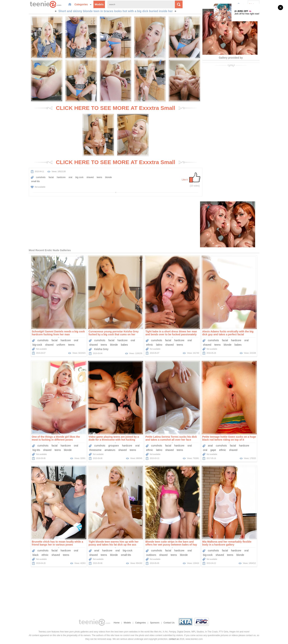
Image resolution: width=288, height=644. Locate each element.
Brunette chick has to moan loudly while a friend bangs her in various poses (57, 543)
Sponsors (155, 623)
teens (99, 177)
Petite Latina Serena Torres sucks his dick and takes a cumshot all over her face (171, 438)
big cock (79, 177)
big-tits (36, 450)
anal (210, 446)
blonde (109, 177)
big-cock (37, 345)
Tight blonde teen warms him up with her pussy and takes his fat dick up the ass (114, 543)
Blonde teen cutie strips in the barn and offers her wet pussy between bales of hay (171, 543)
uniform (61, 345)
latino (159, 345)
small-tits (126, 555)
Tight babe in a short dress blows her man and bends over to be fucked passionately (171, 333)
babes (124, 345)
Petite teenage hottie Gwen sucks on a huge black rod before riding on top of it (229, 438)
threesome (95, 450)
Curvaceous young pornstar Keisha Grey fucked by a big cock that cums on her (114, 333)
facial (51, 177)
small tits (36, 181)
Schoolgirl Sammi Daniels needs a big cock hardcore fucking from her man (58, 333)
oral (70, 177)
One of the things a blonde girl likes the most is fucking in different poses (56, 438)
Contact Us (169, 623)
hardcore (61, 177)
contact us (174, 639)
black (36, 555)
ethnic (150, 345)
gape (213, 450)
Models (99, 4)
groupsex (114, 446)
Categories (83, 4)
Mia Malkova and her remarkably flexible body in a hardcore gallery (227, 543)
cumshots (41, 177)
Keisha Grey (101, 349)
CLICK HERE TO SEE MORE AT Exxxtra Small (116, 108)
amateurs (110, 450)
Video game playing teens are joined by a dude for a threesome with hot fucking (114, 438)
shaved (90, 177)
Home (117, 623)
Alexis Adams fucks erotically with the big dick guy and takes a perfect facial (228, 333)
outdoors (151, 555)
